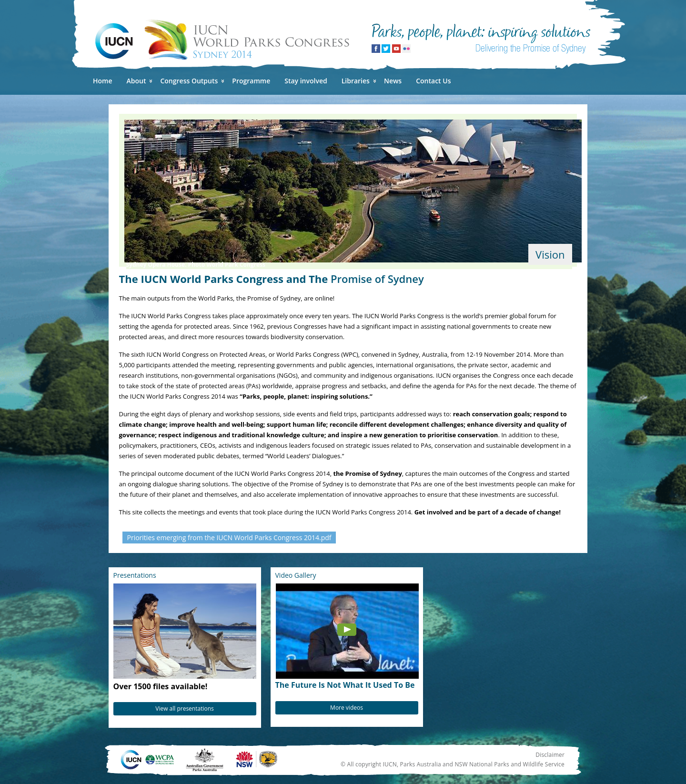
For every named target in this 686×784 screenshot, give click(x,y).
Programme (251, 81)
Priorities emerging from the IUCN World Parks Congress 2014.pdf (229, 538)
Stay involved (306, 81)
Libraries (356, 81)
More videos (347, 708)
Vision (550, 254)
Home (103, 81)
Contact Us (433, 81)
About (136, 81)
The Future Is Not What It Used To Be (345, 685)
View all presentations (185, 709)
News (393, 81)
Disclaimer (550, 755)
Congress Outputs (189, 81)
